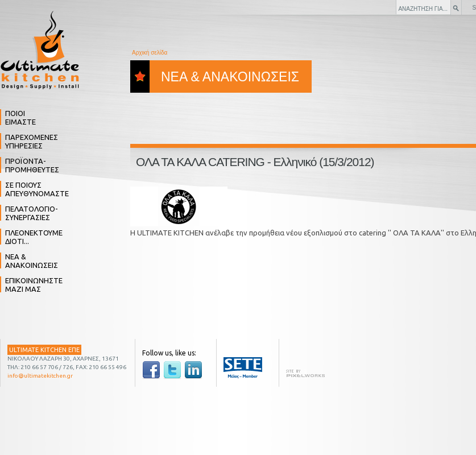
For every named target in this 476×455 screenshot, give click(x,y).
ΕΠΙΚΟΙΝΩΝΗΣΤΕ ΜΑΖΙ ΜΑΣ (34, 285)
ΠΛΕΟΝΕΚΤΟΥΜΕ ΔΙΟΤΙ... (34, 237)
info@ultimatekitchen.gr (40, 376)
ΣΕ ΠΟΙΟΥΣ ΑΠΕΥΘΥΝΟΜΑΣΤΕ (37, 189)
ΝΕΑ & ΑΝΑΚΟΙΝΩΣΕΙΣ (32, 261)
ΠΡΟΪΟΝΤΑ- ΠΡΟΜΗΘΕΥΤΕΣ (32, 165)
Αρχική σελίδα (150, 53)
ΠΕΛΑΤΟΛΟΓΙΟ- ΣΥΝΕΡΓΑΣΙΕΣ (32, 213)
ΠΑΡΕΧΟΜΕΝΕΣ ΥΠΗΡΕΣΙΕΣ (32, 141)
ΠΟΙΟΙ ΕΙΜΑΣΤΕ (20, 117)
